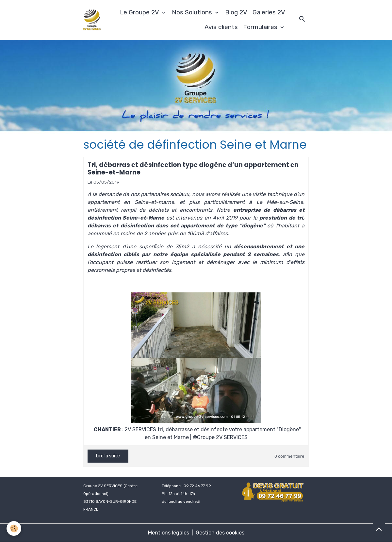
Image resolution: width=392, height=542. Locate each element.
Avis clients (221, 27)
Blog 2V (236, 12)
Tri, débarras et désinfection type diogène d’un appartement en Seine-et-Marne (193, 169)
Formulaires (261, 27)
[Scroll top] (379, 529)
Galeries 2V (269, 12)
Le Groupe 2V (140, 12)
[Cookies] (14, 528)
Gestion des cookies (220, 533)
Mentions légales (169, 533)
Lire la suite (108, 456)
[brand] (92, 20)
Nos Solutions (193, 12)
